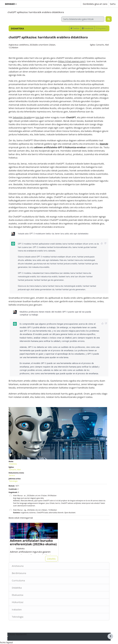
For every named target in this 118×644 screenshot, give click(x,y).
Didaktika (17, 588)
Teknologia (18, 617)
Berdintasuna (19, 573)
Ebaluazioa (18, 595)
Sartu (113, 4)
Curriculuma (18, 580)
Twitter (75, 28)
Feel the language (20, 503)
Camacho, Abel (102, 45)
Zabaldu (51, 559)
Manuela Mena (27, 501)
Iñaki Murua (18, 495)
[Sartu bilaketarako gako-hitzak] (83, 19)
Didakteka (13, 464)
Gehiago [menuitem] (10, 4)
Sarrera (12, 475)
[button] (69, 4)
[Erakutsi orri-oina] (110, 636)
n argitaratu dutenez (24, 512)
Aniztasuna (18, 566)
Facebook (88, 28)
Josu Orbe (50, 503)
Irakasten (17, 609)
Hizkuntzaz (18, 602)
